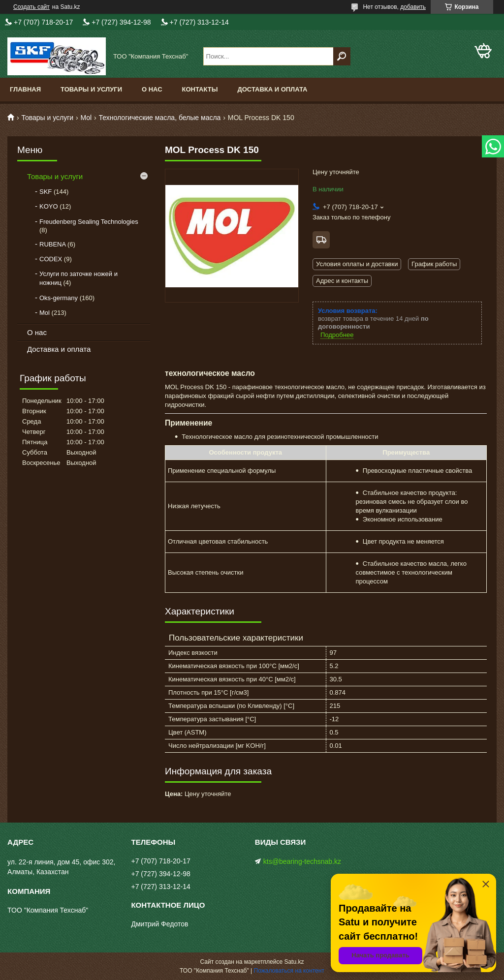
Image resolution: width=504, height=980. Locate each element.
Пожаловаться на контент (289, 971)
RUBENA (52, 244)
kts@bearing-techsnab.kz (302, 861)
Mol (86, 118)
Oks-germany (59, 298)
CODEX (51, 259)
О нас (152, 89)
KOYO (49, 206)
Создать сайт (31, 7)
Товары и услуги (91, 89)
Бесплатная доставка (321, 240)
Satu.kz (294, 962)
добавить (413, 7)
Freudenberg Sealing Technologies (89, 222)
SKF (46, 192)
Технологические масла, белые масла (160, 118)
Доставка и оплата (272, 89)
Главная (25, 89)
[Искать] (342, 56)
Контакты (200, 89)
